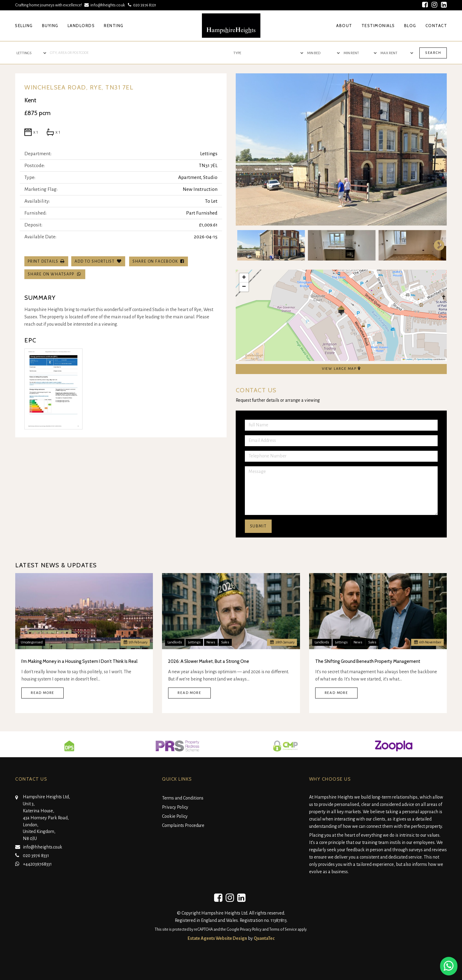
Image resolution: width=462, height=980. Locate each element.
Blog (410, 26)
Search (433, 53)
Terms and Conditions (183, 798)
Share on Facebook (159, 261)
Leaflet (407, 359)
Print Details (43, 261)
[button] (341, 310)
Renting (114, 26)
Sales (225, 642)
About (344, 26)
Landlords (81, 26)
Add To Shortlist (95, 261)
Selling (24, 26)
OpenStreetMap (425, 359)
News (211, 642)
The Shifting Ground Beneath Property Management (368, 661)
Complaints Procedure (183, 825)
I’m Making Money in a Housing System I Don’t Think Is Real (79, 661)
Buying (50, 26)
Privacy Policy (175, 807)
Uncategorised (32, 642)
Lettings (194, 642)
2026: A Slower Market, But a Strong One (209, 661)
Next (436, 245)
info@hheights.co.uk (105, 5)
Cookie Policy (175, 816)
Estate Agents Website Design (217, 938)
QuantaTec (264, 938)
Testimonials (378, 26)
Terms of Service (283, 929)
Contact (436, 26)
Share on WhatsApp (55, 274)
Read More (42, 693)
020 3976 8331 (141, 5)
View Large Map (341, 369)
